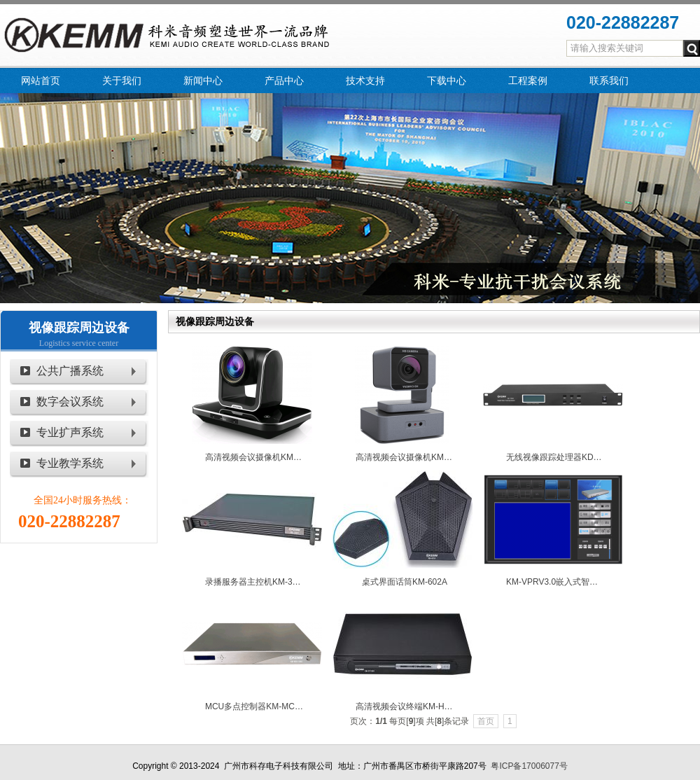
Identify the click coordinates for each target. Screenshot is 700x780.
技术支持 (365, 81)
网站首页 (41, 81)
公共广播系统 (70, 371)
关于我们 (122, 81)
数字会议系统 (70, 402)
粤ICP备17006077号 (529, 766)
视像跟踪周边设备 (79, 328)
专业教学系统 (70, 463)
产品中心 (284, 81)
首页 (486, 721)
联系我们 (609, 81)
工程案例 (528, 81)
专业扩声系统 (70, 432)
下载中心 (447, 81)
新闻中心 (203, 81)
